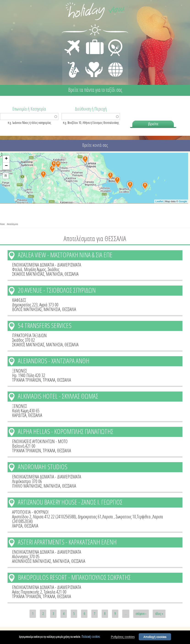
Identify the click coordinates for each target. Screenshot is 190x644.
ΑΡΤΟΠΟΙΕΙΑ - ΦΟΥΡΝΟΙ (30, 512)
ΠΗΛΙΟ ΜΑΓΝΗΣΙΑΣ (27, 486)
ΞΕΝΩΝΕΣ (19, 371)
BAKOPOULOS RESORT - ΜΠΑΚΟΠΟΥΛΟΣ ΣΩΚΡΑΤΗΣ (74, 577)
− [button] (6, 166)
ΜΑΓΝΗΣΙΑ (54, 274)
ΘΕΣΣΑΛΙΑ (72, 274)
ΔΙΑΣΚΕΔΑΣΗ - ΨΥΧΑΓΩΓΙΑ (72, 65)
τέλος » (159, 614)
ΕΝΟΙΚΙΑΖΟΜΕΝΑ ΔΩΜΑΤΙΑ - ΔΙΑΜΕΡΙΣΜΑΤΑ (47, 265)
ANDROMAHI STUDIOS (43, 467)
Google (183, 201)
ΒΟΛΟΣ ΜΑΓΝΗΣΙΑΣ (27, 309)
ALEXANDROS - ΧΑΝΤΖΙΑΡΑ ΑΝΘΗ (54, 361)
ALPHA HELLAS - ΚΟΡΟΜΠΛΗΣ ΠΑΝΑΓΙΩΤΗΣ (66, 431)
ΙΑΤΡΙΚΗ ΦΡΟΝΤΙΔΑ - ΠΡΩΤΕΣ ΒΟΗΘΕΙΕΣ (94, 68)
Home (2, 224)
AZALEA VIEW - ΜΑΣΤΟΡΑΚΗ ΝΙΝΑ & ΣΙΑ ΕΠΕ (65, 255)
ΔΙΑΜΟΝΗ (92, 40)
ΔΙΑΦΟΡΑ (113, 61)
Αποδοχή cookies (155, 638)
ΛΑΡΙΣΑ (17, 526)
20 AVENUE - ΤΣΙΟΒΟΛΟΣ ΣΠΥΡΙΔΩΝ (57, 290)
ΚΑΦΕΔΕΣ (19, 300)
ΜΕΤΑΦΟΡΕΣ (73, 40)
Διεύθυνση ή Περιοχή (91, 108)
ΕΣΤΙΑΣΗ (113, 40)
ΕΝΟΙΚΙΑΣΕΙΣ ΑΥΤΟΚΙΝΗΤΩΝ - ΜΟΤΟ (40, 441)
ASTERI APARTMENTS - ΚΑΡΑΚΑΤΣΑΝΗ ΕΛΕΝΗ (67, 542)
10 (12, 577)
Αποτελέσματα (12, 224)
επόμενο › (141, 614)
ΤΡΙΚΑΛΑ (49, 380)
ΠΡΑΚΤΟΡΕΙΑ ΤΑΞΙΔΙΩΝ (29, 335)
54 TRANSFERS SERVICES (45, 325)
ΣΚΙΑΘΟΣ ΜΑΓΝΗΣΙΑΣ (28, 274)
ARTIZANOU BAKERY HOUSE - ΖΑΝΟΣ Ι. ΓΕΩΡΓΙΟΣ (70, 502)
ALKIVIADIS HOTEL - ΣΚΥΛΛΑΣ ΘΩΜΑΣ (58, 396)
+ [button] (6, 159)
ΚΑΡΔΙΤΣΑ (19, 415)
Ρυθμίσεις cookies (123, 638)
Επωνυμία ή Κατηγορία (29, 108)
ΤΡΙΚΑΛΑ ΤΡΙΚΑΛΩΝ (27, 380)
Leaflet (159, 201)
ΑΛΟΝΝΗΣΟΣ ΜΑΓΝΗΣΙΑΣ (31, 561)
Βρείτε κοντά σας (95, 145)
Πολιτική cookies (91, 638)
